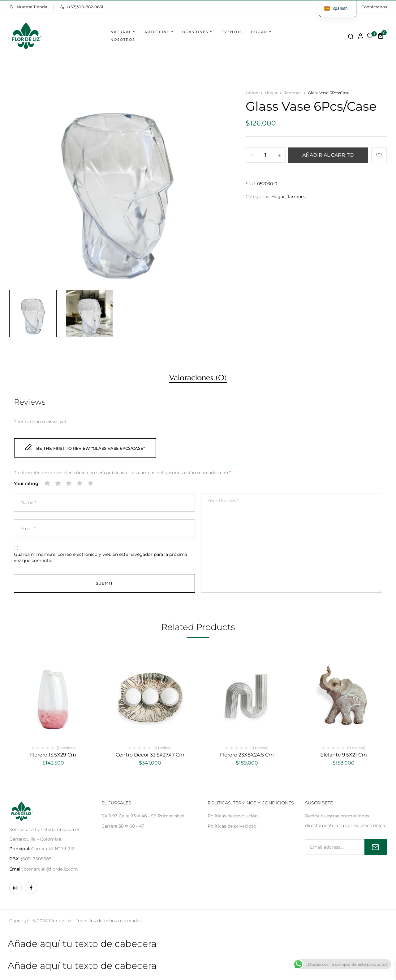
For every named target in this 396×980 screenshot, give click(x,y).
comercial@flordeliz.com (51, 869)
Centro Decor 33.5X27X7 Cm (150, 755)
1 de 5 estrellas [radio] (47, 484)
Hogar (271, 93)
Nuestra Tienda (28, 7)
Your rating (26, 484)
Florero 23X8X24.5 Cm (247, 755)
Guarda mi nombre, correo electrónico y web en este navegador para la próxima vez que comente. (101, 557)
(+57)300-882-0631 (82, 7)
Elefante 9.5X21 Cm (344, 755)
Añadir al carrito (328, 155)
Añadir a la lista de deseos (379, 155)
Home (252, 93)
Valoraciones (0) (198, 378)
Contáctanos (374, 7)
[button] (381, 36)
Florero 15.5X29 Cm (53, 755)
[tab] (198, 379)
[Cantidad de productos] (266, 155)
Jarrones (293, 93)
